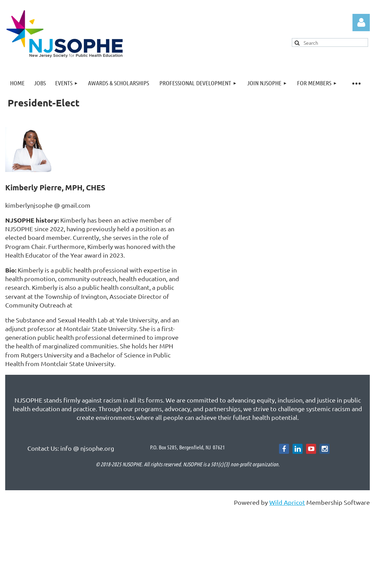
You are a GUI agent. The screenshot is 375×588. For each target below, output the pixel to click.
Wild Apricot (287, 502)
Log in (361, 23)
